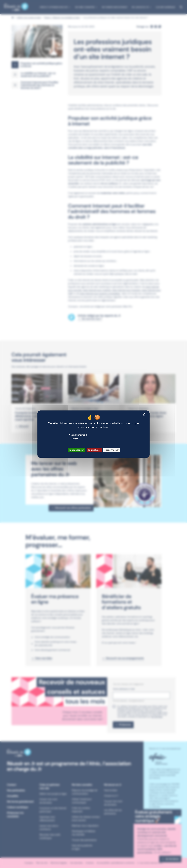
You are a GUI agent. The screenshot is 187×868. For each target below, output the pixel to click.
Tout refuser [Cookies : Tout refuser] (94, 450)
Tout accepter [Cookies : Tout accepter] (76, 450)
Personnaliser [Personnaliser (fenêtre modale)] (112, 450)
